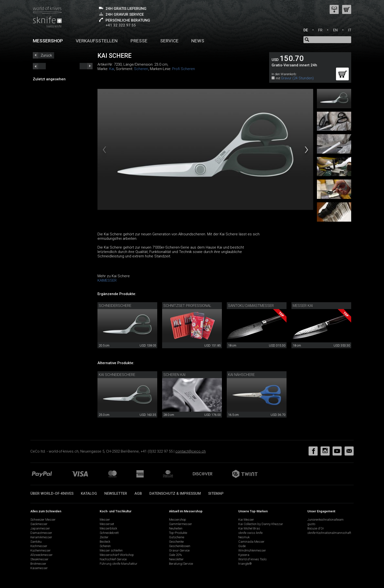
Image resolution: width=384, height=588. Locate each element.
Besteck (105, 542)
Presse (139, 41)
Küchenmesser (41, 550)
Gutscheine (177, 537)
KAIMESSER (107, 280)
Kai (112, 69)
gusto (311, 524)
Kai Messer (246, 520)
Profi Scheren (184, 69)
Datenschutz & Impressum (175, 493)
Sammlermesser (180, 524)
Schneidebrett (109, 533)
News (198, 41)
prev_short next (86, 66)
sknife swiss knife (250, 533)
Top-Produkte (178, 533)
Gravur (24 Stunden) (297, 78)
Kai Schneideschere (117, 375)
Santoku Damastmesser (251, 306)
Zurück (46, 55)
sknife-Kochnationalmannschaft (329, 533)
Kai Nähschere (241, 375)
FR (320, 30)
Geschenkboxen (180, 546)
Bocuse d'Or (316, 528)
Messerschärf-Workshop (117, 555)
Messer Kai (303, 306)
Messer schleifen (111, 550)
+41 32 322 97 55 (121, 25)
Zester (104, 537)
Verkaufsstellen (97, 41)
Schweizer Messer (43, 520)
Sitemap (216, 493)
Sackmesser (39, 524)
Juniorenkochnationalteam (325, 520)
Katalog (89, 493)
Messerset (107, 524)
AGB (138, 493)
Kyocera (244, 555)
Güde (242, 546)
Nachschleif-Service (113, 559)
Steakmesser (39, 559)
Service (169, 41)
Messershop (48, 41)
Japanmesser (40, 528)
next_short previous (39, 66)
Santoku (36, 542)
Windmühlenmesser (252, 550)
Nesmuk (244, 537)
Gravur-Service (179, 550)
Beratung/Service (181, 564)
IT (350, 30)
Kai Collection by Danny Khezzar (261, 524)
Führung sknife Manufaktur (119, 564)
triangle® (245, 564)
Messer (105, 520)
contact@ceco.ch (191, 451)
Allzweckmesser (42, 555)
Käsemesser (39, 568)
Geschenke (176, 542)
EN (335, 30)
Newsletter (116, 493)
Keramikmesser (41, 537)
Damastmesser (41, 533)
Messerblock (108, 528)
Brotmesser (38, 564)
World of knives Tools (252, 559)
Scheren (141, 69)
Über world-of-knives (52, 493)
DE (306, 30)
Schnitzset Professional (187, 306)
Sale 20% (175, 555)
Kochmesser (39, 546)
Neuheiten (176, 528)
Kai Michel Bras (249, 528)
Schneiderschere (115, 306)
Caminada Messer (251, 542)
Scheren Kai (174, 375)
